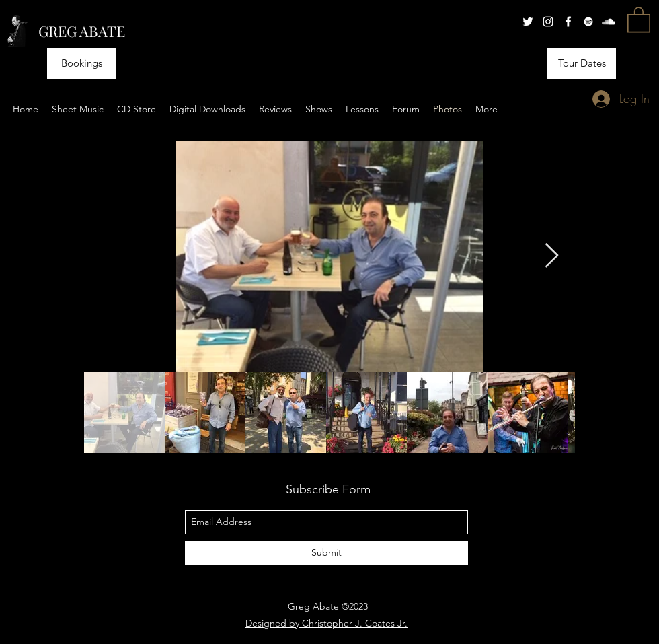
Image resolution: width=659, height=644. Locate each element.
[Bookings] (81, 64)
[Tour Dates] (582, 64)
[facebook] (568, 22)
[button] (639, 19)
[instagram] (548, 22)
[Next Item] (552, 256)
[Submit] (326, 553)
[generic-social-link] (588, 22)
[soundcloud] (609, 22)
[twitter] (528, 22)
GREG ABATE (82, 31)
